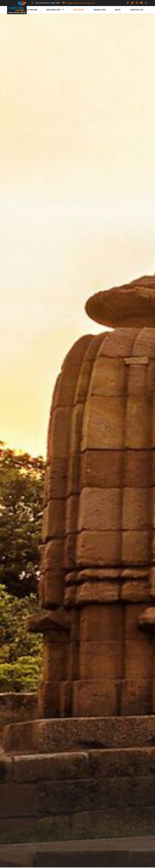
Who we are (31, 10)
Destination (55, 10)
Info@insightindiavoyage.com (81, 3)
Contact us (136, 10)
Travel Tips (100, 10)
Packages (79, 10)
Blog (118, 10)
